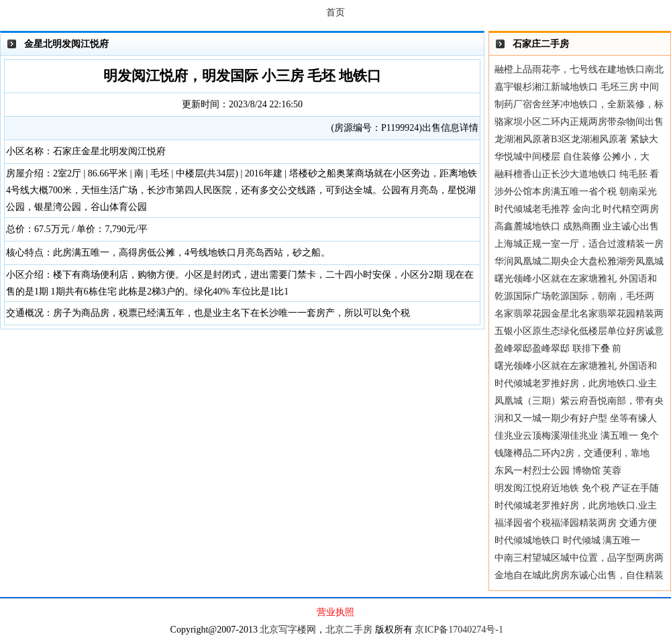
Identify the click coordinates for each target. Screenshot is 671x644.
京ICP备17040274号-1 (459, 630)
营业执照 (335, 612)
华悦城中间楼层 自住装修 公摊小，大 (572, 157)
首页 (335, 12)
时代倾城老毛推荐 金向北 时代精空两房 (577, 209)
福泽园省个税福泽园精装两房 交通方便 (576, 523)
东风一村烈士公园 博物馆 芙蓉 (558, 471)
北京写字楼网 (288, 630)
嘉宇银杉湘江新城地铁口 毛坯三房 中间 (577, 87)
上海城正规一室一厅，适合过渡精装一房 (579, 244)
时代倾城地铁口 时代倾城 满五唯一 (567, 540)
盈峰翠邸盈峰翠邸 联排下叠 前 (558, 348)
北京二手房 (349, 630)
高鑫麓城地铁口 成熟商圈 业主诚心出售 (577, 226)
